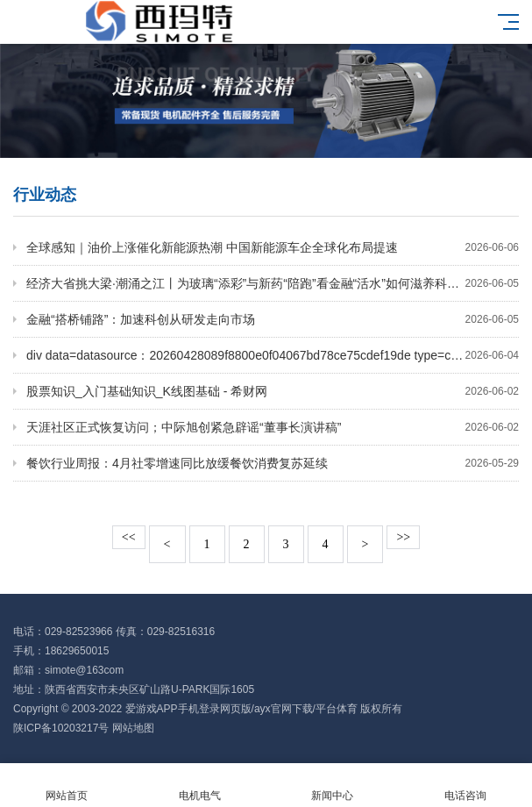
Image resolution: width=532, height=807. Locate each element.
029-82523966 (78, 632)
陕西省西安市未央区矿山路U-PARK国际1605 (149, 689)
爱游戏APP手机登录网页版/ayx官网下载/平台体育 (241, 709)
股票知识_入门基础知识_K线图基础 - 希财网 (273, 391)
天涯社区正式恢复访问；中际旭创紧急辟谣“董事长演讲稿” (273, 427)
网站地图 (133, 728)
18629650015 (77, 651)
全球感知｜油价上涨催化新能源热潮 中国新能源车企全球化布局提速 (273, 247)
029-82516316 (181, 632)
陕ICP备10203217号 (61, 728)
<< (129, 537)
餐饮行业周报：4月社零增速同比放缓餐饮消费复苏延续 (273, 463)
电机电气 (200, 786)
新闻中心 (333, 786)
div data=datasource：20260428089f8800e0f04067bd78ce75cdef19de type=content (273, 355)
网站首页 (67, 786)
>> (403, 537)
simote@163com (84, 670)
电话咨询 (465, 786)
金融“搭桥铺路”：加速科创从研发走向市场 (273, 319)
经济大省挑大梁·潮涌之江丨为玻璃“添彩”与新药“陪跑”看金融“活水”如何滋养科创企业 (273, 283)
